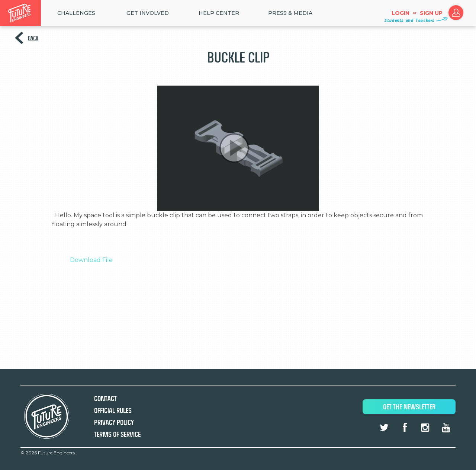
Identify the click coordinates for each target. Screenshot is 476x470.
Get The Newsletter (409, 407)
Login (401, 13)
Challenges (76, 13)
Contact (105, 399)
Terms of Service (117, 434)
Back (33, 38)
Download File (91, 260)
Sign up (431, 13)
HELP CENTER (219, 13)
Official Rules (113, 411)
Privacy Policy (114, 423)
